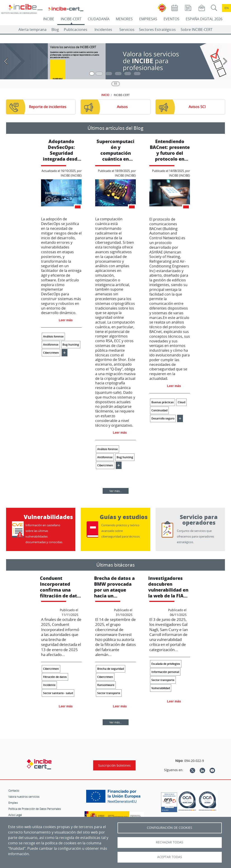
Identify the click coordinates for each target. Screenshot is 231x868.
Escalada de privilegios (166, 664)
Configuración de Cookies (170, 828)
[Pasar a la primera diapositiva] (92, 74)
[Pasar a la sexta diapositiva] (137, 74)
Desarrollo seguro (163, 418)
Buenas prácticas (163, 402)
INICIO (105, 95)
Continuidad (159, 410)
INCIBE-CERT (71, 19)
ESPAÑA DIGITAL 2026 (204, 19)
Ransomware (106, 685)
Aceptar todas (170, 857)
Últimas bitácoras (115, 565)
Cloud (181, 402)
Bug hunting (71, 345)
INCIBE (49, 19)
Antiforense (51, 345)
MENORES (124, 19)
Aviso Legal (15, 815)
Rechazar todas (170, 842)
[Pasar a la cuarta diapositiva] (118, 74)
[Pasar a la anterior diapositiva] (6, 61)
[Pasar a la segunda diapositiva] (99, 74)
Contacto (14, 791)
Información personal (165, 672)
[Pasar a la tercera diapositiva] (109, 74)
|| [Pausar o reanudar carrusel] (115, 83)
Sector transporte (109, 693)
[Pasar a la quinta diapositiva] (128, 74)
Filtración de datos (55, 677)
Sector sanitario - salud (58, 693)
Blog (55, 30)
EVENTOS (171, 19)
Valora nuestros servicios (24, 797)
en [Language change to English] (226, 8)
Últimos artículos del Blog (115, 128)
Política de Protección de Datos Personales (35, 809)
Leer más (66, 320)
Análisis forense (53, 336)
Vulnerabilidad (161, 688)
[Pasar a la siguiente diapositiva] (225, 61)
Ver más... (116, 491)
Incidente (49, 685)
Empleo (13, 803)
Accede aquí (58, 79)
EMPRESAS (148, 19)
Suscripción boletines (114, 765)
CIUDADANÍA (99, 19)
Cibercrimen (51, 353)
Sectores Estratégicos (157, 30)
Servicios (127, 30)
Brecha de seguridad (111, 669)
